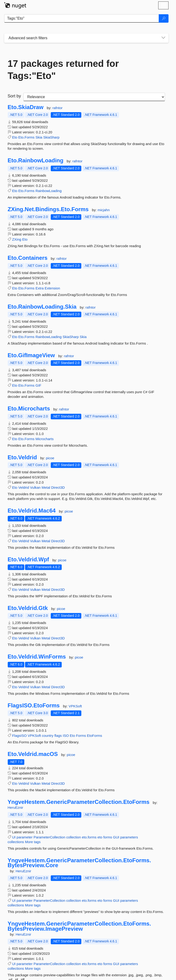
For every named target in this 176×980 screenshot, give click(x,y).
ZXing (17, 239)
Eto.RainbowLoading (36, 160)
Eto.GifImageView (31, 355)
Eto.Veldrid (22, 457)
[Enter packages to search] (82, 18)
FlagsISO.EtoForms (34, 706)
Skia (39, 137)
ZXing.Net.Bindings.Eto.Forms (48, 209)
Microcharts (45, 439)
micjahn (104, 210)
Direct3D (58, 487)
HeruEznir (16, 807)
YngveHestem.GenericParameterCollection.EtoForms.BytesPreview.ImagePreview (79, 926)
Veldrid (24, 487)
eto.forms (89, 837)
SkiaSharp (51, 137)
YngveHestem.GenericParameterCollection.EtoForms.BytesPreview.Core (79, 863)
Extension (52, 288)
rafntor (57, 108)
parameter (25, 837)
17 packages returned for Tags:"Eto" (63, 70)
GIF (38, 385)
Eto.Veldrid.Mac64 (32, 511)
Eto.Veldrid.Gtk (28, 608)
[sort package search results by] (94, 97)
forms (108, 837)
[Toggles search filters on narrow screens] (163, 38)
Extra (40, 288)
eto (100, 837)
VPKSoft (75, 706)
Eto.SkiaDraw (26, 107)
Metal (46, 487)
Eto (15, 137)
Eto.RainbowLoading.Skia (42, 307)
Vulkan (35, 487)
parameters (129, 837)
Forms (81, 736)
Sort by (14, 96)
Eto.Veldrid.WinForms (37, 657)
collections (16, 842)
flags (58, 736)
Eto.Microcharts (29, 409)
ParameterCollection (49, 837)
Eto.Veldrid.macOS (33, 754)
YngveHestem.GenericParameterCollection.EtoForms (79, 802)
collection (74, 837)
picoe (50, 458)
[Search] (164, 18)
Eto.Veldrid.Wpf (28, 559)
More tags (33, 842)
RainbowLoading (49, 191)
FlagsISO (20, 736)
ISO (66, 736)
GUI (116, 837)
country (48, 736)
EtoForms (95, 736)
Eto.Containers (28, 258)
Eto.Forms (26, 137)
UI (14, 837)
